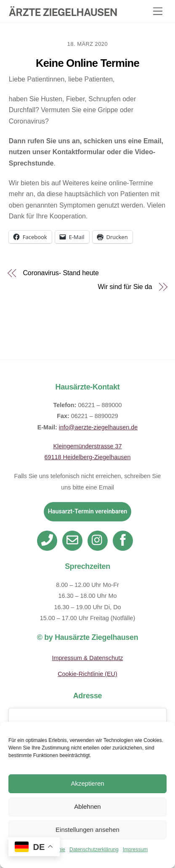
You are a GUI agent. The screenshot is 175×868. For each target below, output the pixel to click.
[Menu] (158, 12)
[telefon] (49, 540)
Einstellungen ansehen (87, 830)
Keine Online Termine (87, 63)
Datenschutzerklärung (94, 850)
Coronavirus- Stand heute (61, 273)
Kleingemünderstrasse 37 (87, 446)
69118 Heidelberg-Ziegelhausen (88, 457)
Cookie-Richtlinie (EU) (87, 674)
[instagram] (99, 540)
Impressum (135, 850)
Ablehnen (87, 806)
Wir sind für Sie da (125, 287)
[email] (74, 540)
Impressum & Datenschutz (88, 658)
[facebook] (124, 540)
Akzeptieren (87, 783)
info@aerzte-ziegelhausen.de (98, 427)
